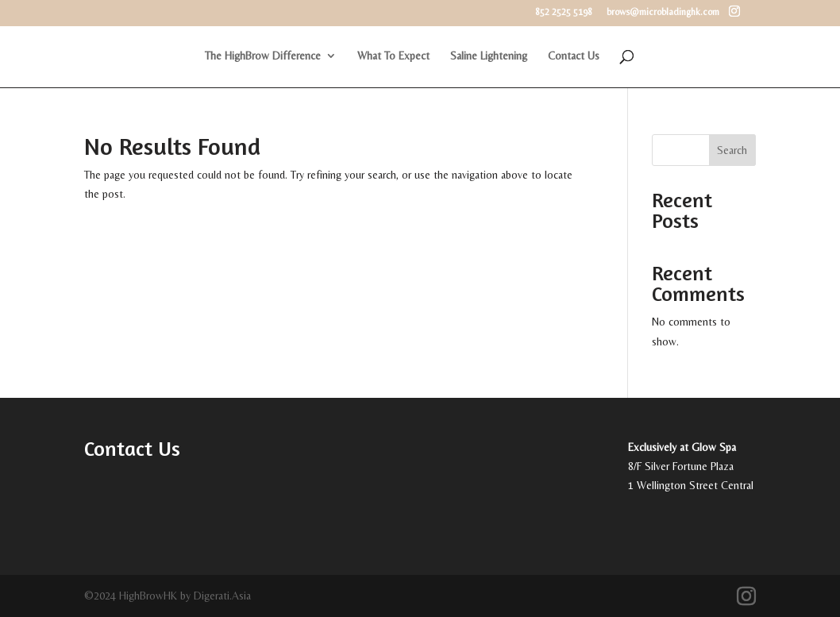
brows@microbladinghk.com (663, 12)
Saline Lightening (489, 56)
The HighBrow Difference (263, 56)
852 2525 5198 (564, 12)
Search (732, 150)
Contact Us (574, 56)
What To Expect (393, 56)
